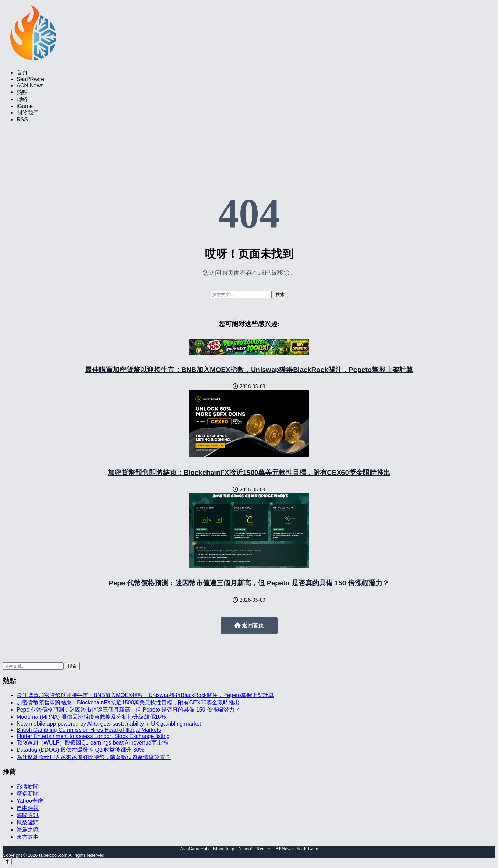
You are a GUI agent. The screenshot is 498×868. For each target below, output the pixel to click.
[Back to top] (7, 862)
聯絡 (22, 99)
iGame (25, 106)
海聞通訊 (28, 815)
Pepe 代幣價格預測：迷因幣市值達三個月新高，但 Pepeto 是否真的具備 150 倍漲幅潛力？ (249, 583)
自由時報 (28, 808)
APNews (284, 849)
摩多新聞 (28, 794)
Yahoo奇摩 (30, 801)
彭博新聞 (28, 786)
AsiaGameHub (194, 849)
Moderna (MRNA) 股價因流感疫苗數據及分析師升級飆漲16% (91, 717)
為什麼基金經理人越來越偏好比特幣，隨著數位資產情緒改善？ (94, 757)
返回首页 (249, 625)
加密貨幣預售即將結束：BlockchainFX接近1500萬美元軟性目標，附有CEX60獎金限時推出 (249, 473)
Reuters (264, 849)
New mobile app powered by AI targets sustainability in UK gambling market (109, 724)
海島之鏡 (28, 830)
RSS (22, 120)
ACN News (30, 85)
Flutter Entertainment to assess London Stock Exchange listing (93, 736)
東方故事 (28, 837)
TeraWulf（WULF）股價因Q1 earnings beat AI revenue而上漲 (92, 743)
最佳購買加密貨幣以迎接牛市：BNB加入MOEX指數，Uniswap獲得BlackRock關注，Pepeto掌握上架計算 (249, 370)
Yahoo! (246, 849)
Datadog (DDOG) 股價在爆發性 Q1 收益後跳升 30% (80, 750)
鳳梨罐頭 (28, 822)
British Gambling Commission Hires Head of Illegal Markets (89, 730)
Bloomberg (224, 849)
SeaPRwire (30, 79)
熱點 (22, 92)
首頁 (22, 72)
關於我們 (28, 113)
